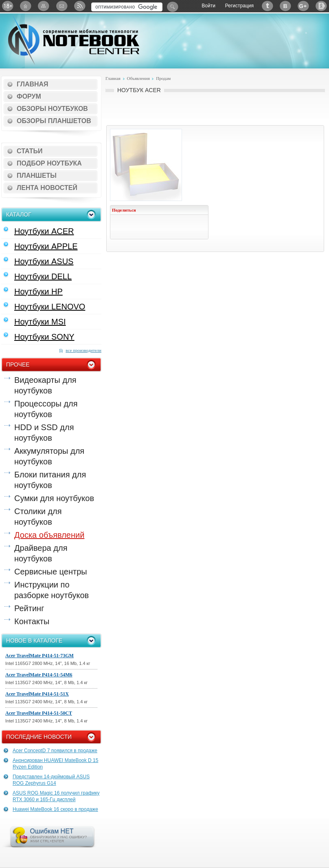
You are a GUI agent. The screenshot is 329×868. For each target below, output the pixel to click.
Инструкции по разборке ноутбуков (52, 590)
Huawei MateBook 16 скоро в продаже (55, 809)
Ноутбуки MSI (40, 322)
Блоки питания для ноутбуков (50, 480)
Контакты (32, 621)
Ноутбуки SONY (44, 337)
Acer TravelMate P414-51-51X (37, 694)
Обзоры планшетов (54, 121)
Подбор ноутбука (49, 163)
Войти (208, 6)
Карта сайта (44, 6)
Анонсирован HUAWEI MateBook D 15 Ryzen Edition (55, 764)
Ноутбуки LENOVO (50, 307)
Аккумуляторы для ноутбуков (49, 456)
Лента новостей (47, 188)
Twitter (268, 6)
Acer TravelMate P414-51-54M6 (39, 675)
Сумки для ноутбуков (54, 498)
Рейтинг (29, 608)
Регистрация (239, 6)
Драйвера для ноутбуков (41, 553)
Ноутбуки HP (38, 292)
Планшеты (37, 176)
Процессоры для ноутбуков (46, 409)
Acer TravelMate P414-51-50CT (39, 713)
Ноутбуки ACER (44, 231)
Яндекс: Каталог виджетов (321, 6)
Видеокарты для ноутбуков (45, 385)
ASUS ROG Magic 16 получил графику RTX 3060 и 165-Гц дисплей (56, 796)
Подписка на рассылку (61, 6)
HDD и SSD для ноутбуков (44, 433)
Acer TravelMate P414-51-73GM (39, 656)
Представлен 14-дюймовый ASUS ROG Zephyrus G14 (51, 780)
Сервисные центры (51, 572)
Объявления (138, 78)
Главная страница (26, 6)
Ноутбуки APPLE (46, 246)
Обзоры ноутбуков (52, 109)
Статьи (30, 151)
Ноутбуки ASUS (44, 261)
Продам (163, 78)
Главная (33, 84)
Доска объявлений (49, 535)
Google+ (303, 6)
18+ (8, 6)
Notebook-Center (74, 40)
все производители (83, 350)
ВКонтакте (285, 6)
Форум (29, 96)
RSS (79, 6)
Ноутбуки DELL (43, 276)
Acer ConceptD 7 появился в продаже (55, 751)
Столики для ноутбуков (38, 517)
